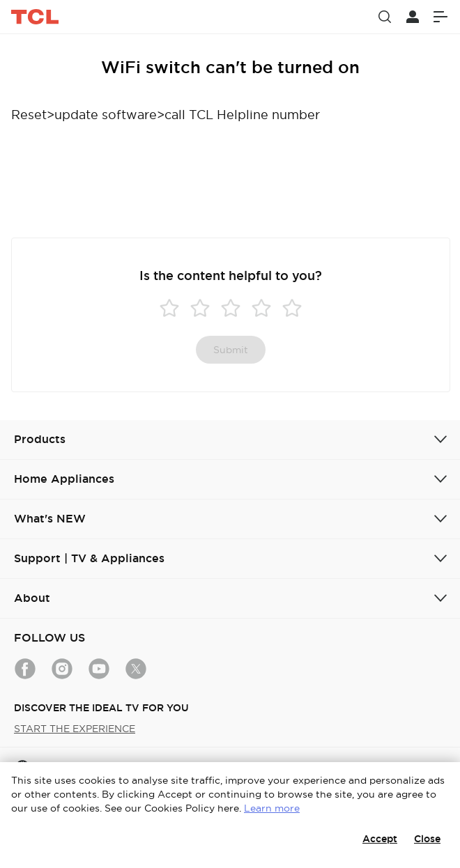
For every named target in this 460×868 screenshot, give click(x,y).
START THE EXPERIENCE (75, 729)
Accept (380, 839)
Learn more (272, 808)
